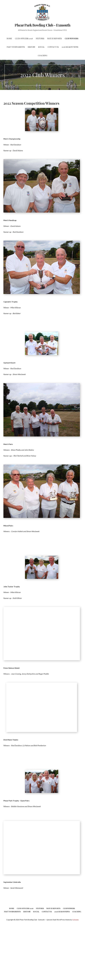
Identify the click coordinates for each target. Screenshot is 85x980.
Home (9, 38)
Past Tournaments (16, 47)
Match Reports (55, 38)
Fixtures (40, 38)
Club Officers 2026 (24, 38)
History (31, 47)
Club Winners (72, 38)
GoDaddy (75, 920)
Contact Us (53, 47)
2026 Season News (70, 47)
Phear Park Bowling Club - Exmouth (42, 25)
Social (41, 47)
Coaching (43, 55)
